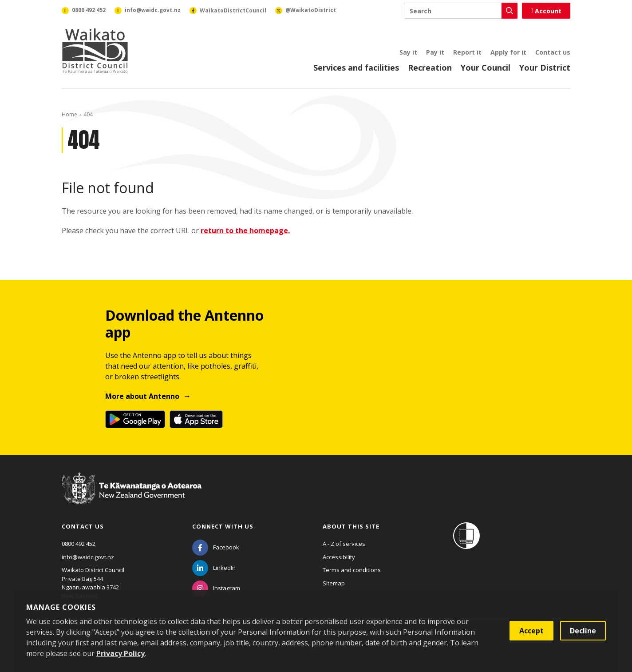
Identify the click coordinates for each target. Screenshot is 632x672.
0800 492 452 (79, 544)
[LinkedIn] (214, 568)
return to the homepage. (245, 231)
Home (69, 114)
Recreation (430, 68)
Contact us (553, 52)
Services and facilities (356, 68)
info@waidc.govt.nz (88, 557)
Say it (408, 52)
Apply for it (508, 52)
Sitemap (334, 583)
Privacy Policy (120, 653)
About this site (351, 526)
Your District (545, 68)
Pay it (435, 52)
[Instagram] (216, 588)
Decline (583, 631)
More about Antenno (142, 396)
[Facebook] (216, 547)
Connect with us (223, 526)
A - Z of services (344, 544)
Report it (467, 52)
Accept (531, 631)
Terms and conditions (352, 570)
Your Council (486, 68)
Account (546, 11)
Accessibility (339, 557)
